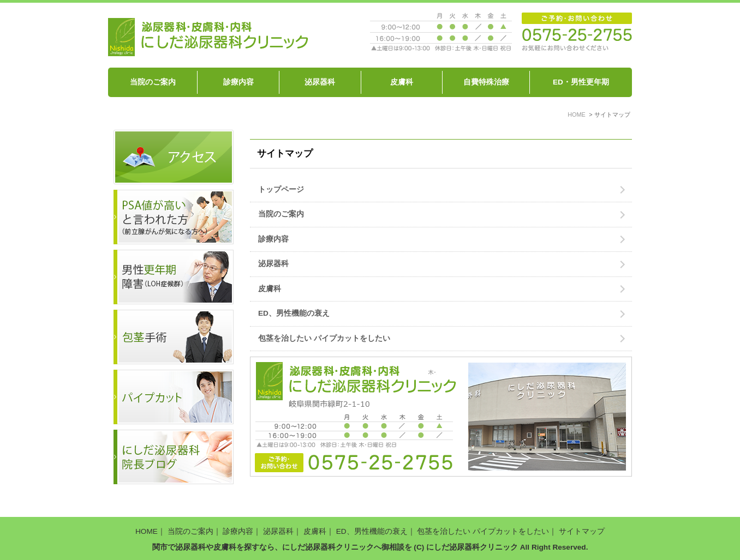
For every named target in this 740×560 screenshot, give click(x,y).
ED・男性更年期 (581, 82)
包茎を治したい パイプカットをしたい (324, 338)
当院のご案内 (153, 82)
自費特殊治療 (486, 82)
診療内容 (238, 82)
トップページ (281, 189)
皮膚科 (402, 82)
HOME (147, 531)
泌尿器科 (320, 82)
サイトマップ (582, 531)
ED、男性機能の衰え (294, 313)
